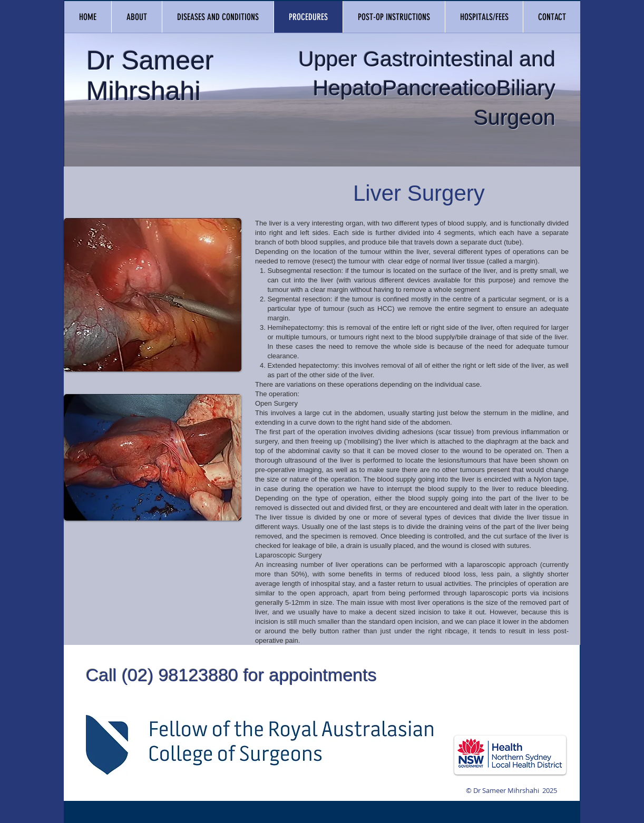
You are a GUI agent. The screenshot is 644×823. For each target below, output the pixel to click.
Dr (100, 61)
